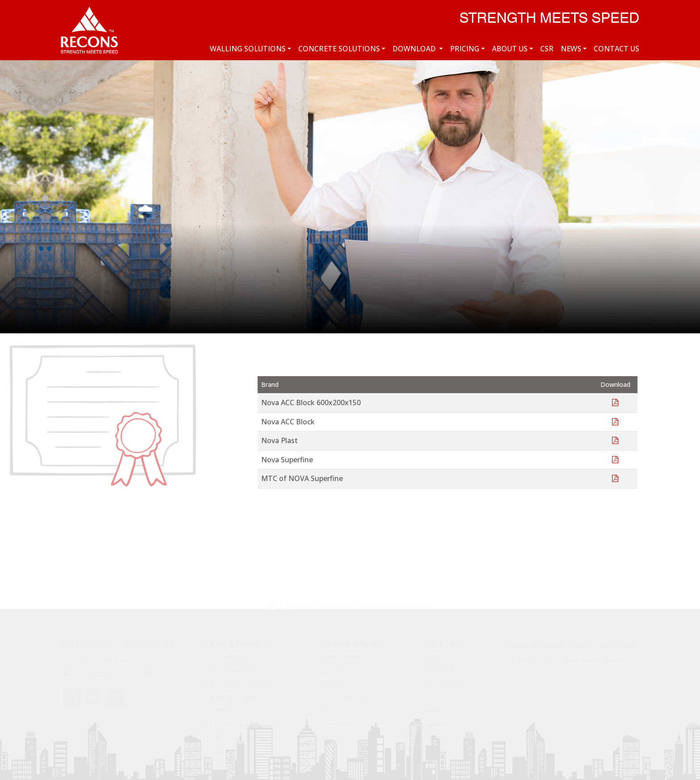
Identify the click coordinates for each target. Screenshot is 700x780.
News (434, 707)
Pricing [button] (465, 49)
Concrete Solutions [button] (339, 49)
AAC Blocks (228, 653)
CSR (547, 49)
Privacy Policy (534, 656)
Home (435, 653)
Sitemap (617, 656)
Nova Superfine (346, 694)
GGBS (330, 680)
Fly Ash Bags (230, 721)
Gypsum (223, 707)
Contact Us (617, 49)
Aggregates (340, 721)
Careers (437, 721)
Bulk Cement (342, 653)
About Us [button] (510, 49)
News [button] (571, 49)
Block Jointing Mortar (245, 734)
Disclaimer (580, 656)
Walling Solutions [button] (248, 49)
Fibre (328, 707)
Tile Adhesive (231, 694)
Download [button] (415, 49)
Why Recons (445, 680)
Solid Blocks (229, 667)
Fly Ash (332, 667)
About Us (440, 667)
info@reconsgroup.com (108, 669)
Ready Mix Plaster (239, 680)
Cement (222, 748)
